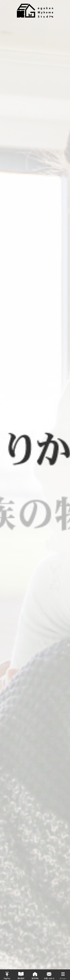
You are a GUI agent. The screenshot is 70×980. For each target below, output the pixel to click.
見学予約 (35, 978)
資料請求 (21, 978)
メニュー (63, 978)
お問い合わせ (49, 978)
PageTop (7, 978)
